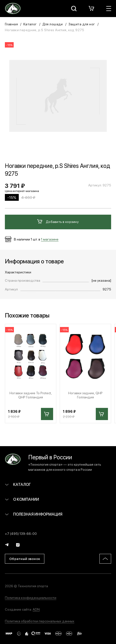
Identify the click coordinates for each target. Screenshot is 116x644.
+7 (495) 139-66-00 (21, 533)
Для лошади (53, 24)
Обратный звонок (25, 558)
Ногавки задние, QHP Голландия (85, 395)
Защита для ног (82, 24)
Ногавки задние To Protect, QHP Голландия (31, 395)
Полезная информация (34, 514)
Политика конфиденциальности (31, 597)
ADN (36, 609)
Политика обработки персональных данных (40, 621)
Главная (11, 24)
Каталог (30, 24)
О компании (22, 499)
